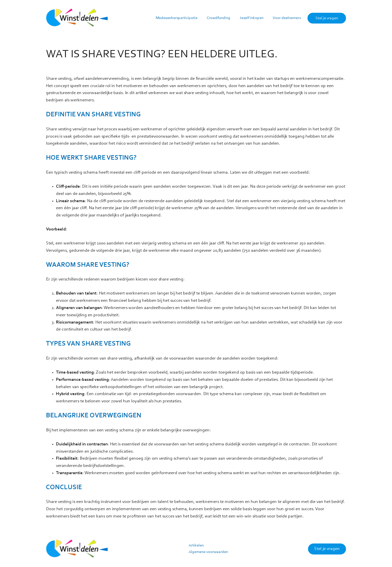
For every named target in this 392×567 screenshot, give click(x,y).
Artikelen (196, 545)
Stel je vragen (327, 549)
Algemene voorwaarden (208, 552)
